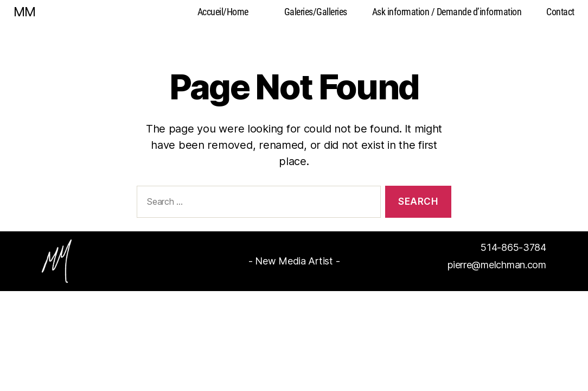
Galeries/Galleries (316, 12)
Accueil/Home (223, 12)
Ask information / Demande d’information (447, 12)
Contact (560, 12)
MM (24, 12)
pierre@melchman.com (497, 265)
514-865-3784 (513, 247)
